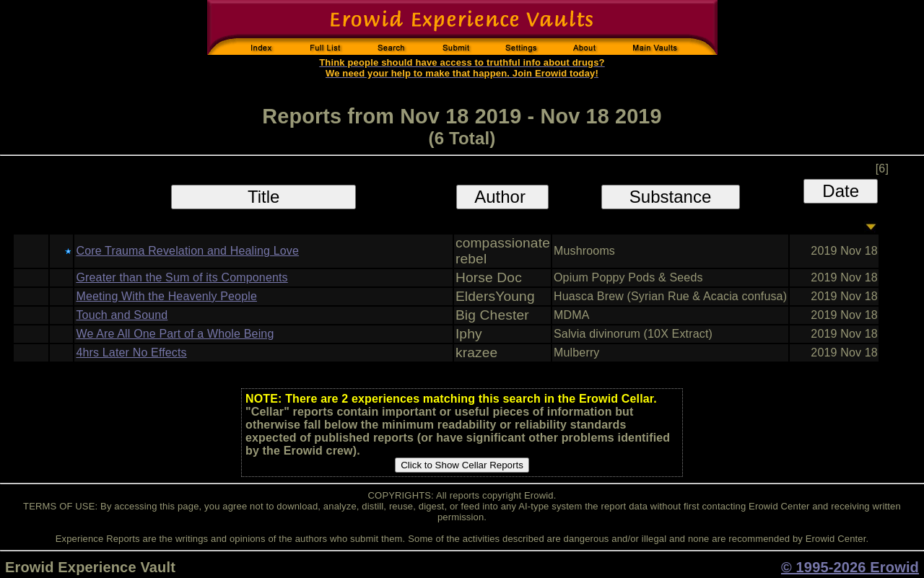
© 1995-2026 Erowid (850, 567)
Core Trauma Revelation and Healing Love (187, 251)
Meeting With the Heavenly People (166, 296)
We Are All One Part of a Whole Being (175, 334)
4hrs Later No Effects (131, 353)
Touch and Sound (122, 315)
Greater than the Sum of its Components (182, 277)
